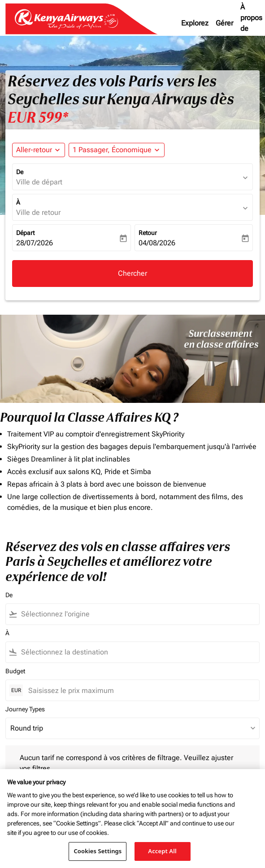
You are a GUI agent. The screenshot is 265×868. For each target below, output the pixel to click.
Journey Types (25, 709)
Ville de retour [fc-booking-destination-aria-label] (38, 212)
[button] (117, 150)
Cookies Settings (98, 851)
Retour (148, 233)
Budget (15, 671)
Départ (25, 233)
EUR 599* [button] (38, 118)
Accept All (162, 851)
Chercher (132, 273)
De (20, 172)
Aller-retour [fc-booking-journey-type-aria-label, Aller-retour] (34, 150)
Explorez (195, 23)
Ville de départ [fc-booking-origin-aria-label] (39, 182)
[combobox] (124, 614)
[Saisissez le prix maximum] (139, 691)
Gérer (224, 23)
